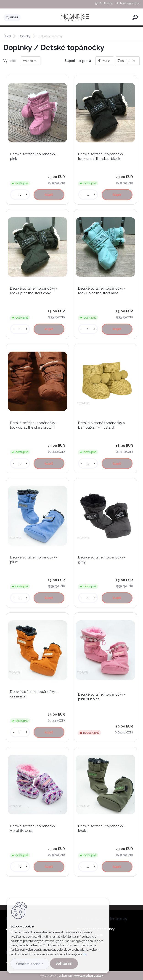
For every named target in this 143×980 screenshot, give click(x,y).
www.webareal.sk (89, 976)
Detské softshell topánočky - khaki (102, 828)
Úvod (7, 36)
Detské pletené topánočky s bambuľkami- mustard (101, 425)
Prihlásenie (106, 3)
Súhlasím (64, 963)
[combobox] (105, 61)
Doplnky (25, 36)
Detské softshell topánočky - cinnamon (34, 694)
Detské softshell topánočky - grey (102, 560)
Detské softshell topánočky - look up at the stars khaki (34, 291)
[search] (135, 17)
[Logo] (76, 18)
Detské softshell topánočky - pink (34, 156)
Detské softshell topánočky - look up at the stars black (102, 156)
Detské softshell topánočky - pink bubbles (102, 697)
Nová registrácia (130, 3)
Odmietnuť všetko (30, 964)
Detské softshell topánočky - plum (34, 560)
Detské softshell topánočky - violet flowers (34, 828)
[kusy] (20, 195)
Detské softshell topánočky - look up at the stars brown (34, 425)
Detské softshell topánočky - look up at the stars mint (102, 291)
